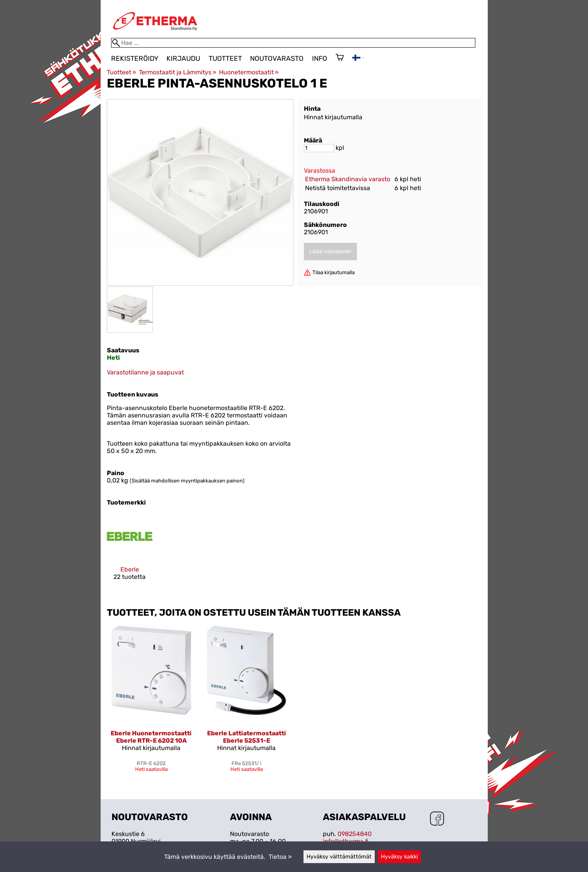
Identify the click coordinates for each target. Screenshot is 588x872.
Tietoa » (280, 857)
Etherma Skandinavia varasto (348, 179)
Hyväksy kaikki (399, 857)
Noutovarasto (277, 58)
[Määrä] (319, 148)
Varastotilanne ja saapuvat (145, 372)
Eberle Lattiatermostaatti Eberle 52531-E (247, 737)
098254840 (355, 834)
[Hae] (293, 43)
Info (320, 58)
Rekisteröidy (135, 58)
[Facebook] (437, 819)
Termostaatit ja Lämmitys (178, 72)
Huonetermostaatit (249, 72)
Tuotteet (225, 58)
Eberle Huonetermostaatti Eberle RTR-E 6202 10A (151, 737)
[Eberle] (130, 554)
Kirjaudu (183, 58)
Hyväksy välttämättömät (339, 857)
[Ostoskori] (340, 58)
